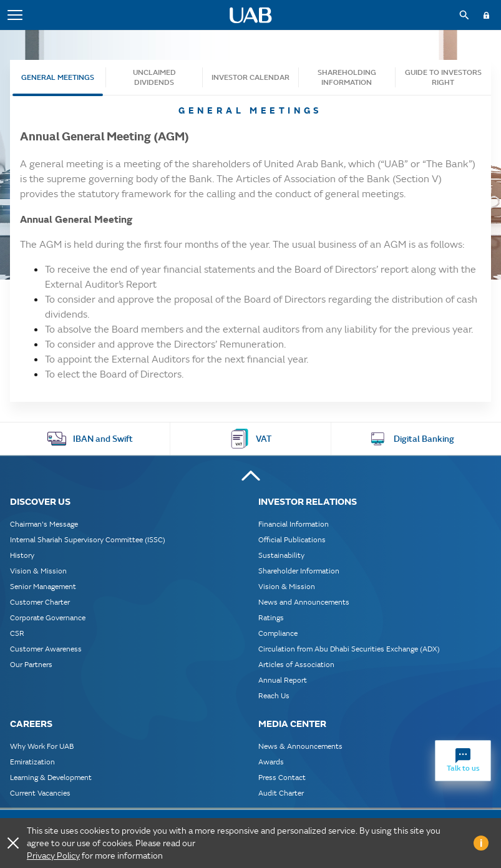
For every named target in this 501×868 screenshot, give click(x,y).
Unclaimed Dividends (154, 77)
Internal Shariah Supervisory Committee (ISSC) (88, 539)
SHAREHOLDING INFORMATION (347, 77)
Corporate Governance (48, 617)
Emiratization (32, 762)
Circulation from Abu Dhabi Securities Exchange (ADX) (349, 649)
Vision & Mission (38, 571)
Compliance (278, 633)
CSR (17, 633)
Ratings (271, 617)
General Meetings (58, 77)
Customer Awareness (46, 649)
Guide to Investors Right (443, 77)
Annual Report (283, 680)
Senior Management (43, 586)
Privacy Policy (53, 856)
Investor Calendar (251, 77)
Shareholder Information (299, 571)
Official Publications (292, 539)
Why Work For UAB (42, 746)
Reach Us (274, 695)
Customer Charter (40, 602)
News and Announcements (304, 602)
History (22, 555)
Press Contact (282, 777)
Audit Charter (281, 793)
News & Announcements (300, 746)
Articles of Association (296, 664)
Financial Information (294, 524)
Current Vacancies (40, 793)
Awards (271, 762)
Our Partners (31, 664)
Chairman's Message (44, 524)
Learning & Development (51, 777)
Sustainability (281, 555)
